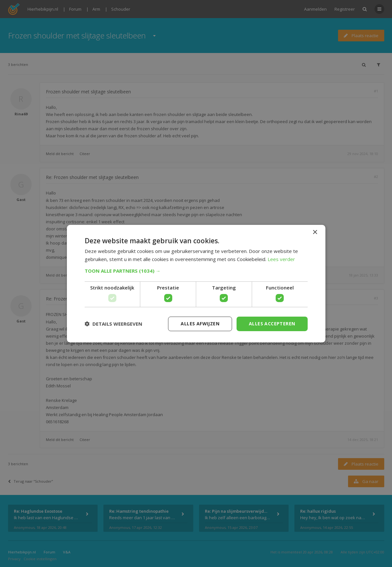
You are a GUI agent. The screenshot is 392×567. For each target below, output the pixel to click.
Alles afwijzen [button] (200, 324)
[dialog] (196, 283)
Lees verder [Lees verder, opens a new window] (281, 259)
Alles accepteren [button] (272, 324)
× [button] (315, 232)
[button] (196, 271)
